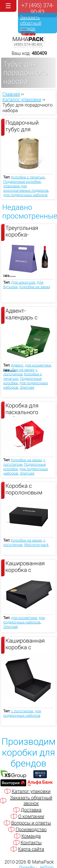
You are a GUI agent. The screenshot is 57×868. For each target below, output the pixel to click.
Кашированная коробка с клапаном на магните (25, 645)
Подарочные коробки (22, 182)
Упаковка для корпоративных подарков (26, 188)
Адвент (17, 365)
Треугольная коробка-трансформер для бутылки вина (29, 232)
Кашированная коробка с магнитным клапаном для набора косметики (29, 567)
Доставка (31, 810)
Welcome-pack (36, 545)
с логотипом (20, 372)
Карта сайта (31, 849)
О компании (31, 816)
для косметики (38, 365)
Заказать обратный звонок (31, 23)
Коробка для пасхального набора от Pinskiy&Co (22, 410)
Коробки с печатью (28, 177)
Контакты (31, 843)
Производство (31, 829)
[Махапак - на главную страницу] (28, 46)
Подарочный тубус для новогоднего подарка (22, 127)
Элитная (27, 387)
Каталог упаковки (31, 791)
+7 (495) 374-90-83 (38, 9)
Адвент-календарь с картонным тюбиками (21, 315)
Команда (31, 836)
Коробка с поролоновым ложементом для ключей (28, 490)
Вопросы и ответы (31, 823)
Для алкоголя (23, 282)
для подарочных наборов (25, 195)
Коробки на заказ (35, 287)
